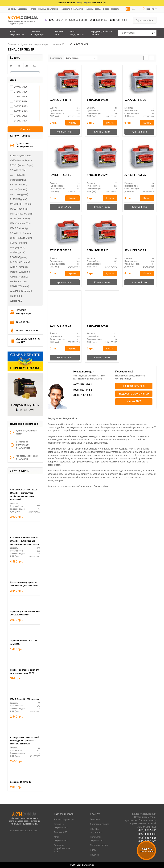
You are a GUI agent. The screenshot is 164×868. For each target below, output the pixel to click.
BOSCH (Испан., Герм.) (22, 165)
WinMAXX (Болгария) (21, 291)
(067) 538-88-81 (147, 834)
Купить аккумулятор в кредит (23, 432)
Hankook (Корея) (19, 281)
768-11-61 (118, 20)
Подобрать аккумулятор (71, 9)
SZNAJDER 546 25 (98, 100)
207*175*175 (19, 106)
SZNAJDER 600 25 (98, 326)
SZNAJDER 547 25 (135, 100)
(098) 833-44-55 (147, 837)
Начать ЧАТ (134, 402)
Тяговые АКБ (59, 33)
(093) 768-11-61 (147, 841)
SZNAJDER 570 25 (60, 250)
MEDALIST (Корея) (20, 286)
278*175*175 (19, 116)
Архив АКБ (16, 301)
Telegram (87, 3)
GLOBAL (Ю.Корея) (20, 262)
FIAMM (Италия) (19, 189)
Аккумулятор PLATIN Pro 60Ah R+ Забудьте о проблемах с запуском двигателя (25, 741)
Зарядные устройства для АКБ (101, 33)
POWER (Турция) (19, 257)
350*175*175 (19, 121)
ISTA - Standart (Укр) (20, 223)
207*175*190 (19, 87)
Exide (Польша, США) (21, 238)
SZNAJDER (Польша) (21, 233)
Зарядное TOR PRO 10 (21, 782)
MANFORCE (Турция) (21, 204)
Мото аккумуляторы (77, 33)
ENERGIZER (16, 296)
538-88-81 (78, 20)
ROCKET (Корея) (18, 243)
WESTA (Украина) (19, 267)
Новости (115, 9)
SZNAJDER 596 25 (60, 326)
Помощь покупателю (48, 9)
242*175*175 (19, 111)
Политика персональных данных (24, 831)
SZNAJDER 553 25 (60, 175)
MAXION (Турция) (19, 194)
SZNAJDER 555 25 (98, 175)
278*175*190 (19, 96)
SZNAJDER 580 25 (135, 250)
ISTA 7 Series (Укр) (19, 228)
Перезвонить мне (134, 386)
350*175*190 (19, 101)
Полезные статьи (93, 9)
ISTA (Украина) (18, 248)
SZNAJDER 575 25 (98, 250)
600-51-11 (58, 20)
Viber (78, 3)
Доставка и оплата (27, 9)
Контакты (12, 9)
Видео (106, 9)
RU (128, 9)
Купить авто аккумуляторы (22, 145)
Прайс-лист (150, 9)
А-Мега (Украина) (19, 277)
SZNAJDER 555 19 (60, 100)
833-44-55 (98, 20)
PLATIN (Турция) (19, 199)
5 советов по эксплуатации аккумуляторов (20, 445)
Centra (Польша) (19, 180)
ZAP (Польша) (17, 175)
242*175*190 (19, 92)
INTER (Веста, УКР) (20, 218)
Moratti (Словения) (20, 272)
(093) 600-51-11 (147, 830)
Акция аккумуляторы (21, 155)
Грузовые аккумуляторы (37, 33)
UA (133, 9)
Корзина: (145, 20)
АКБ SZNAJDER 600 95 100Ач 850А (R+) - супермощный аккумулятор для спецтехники (25, 541)
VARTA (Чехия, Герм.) (21, 160)
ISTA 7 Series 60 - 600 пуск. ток (25, 699)
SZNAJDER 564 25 (135, 175)
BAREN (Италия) (19, 185)
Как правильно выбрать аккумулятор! (24, 457)
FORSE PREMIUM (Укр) (22, 214)
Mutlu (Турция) (18, 252)
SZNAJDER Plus (18, 170)
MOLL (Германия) (19, 209)
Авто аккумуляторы (17, 33)
